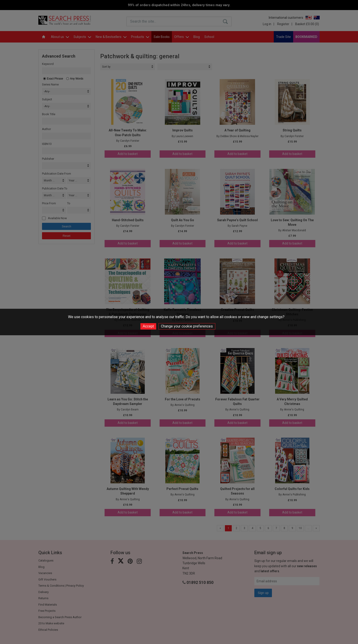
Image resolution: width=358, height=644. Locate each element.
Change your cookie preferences (187, 326)
